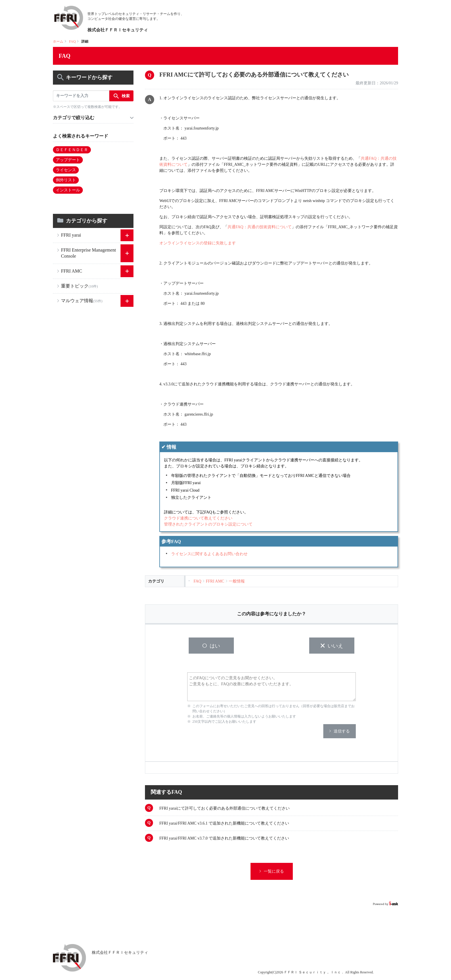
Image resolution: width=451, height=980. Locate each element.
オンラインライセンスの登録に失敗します (198, 243)
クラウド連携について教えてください (198, 518)
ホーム (58, 41)
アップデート (68, 160)
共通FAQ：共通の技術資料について (260, 227)
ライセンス (66, 170)
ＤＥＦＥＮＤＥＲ (72, 150)
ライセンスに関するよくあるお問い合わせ (209, 554)
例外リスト (66, 180)
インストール (68, 190)
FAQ (72, 41)
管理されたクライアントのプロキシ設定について (208, 524)
